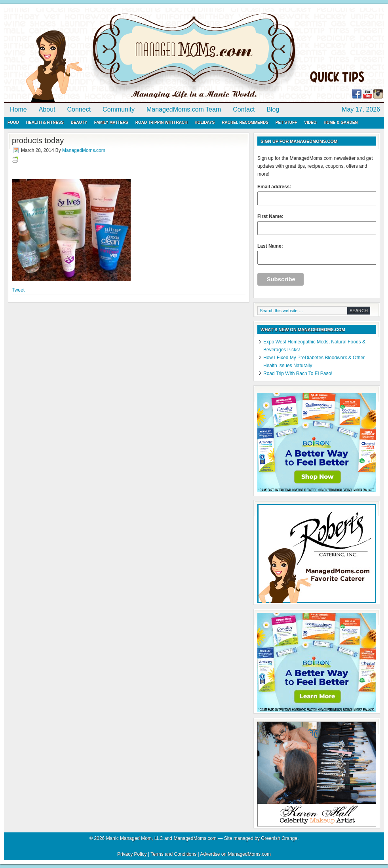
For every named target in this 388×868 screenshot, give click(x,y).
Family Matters (111, 122)
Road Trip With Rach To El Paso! (298, 373)
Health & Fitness (45, 122)
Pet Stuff (286, 122)
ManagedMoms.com (95, 55)
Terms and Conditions (173, 854)
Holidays (204, 122)
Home (18, 109)
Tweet (18, 290)
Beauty (79, 122)
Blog (273, 109)
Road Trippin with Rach (162, 122)
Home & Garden (340, 122)
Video (310, 122)
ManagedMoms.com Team (184, 109)
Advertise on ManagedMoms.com (235, 854)
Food (13, 122)
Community (119, 109)
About (47, 109)
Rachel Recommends (245, 122)
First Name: (317, 224)
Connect (79, 109)
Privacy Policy (132, 854)
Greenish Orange (279, 838)
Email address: (317, 195)
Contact (244, 109)
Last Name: (317, 254)
